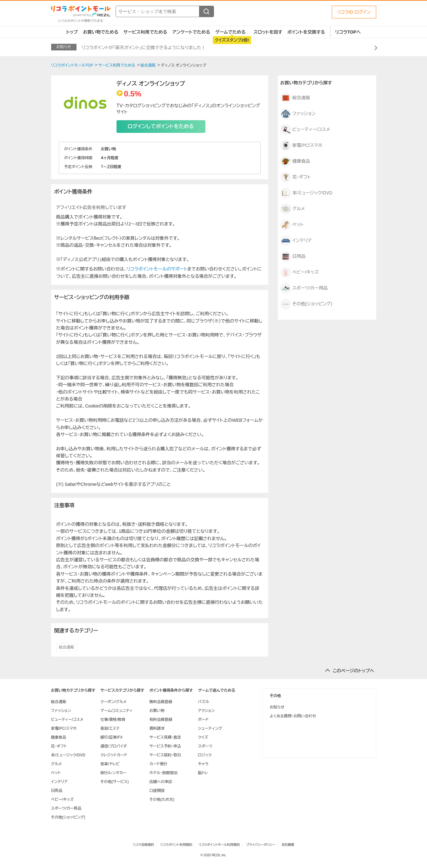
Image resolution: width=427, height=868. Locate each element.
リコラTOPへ (348, 32)
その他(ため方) (162, 799)
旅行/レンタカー (113, 773)
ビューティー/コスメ (305, 130)
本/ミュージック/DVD (306, 193)
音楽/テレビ (110, 764)
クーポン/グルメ (113, 702)
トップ (72, 32)
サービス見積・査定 (165, 737)
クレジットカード (114, 755)
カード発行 (158, 764)
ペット (292, 225)
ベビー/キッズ (300, 272)
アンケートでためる (191, 32)
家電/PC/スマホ (301, 146)
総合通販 (67, 647)
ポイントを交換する (306, 32)
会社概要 (288, 845)
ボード (203, 720)
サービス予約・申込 (165, 746)
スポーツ (205, 746)
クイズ (203, 737)
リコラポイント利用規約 (176, 845)
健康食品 (295, 161)
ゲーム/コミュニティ (116, 711)
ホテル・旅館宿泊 (163, 773)
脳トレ (203, 773)
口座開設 (157, 791)
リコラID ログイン (354, 12)
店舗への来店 (161, 782)
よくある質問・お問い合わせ (293, 716)
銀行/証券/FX (111, 737)
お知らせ (277, 707)
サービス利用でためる (145, 32)
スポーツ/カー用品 (304, 288)
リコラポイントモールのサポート (157, 269)
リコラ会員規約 (143, 845)
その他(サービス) (114, 782)
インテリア (296, 241)
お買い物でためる (101, 32)
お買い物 (157, 711)
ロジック (205, 755)
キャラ (203, 764)
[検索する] (206, 11)
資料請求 (157, 728)
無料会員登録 (161, 702)
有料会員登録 (161, 720)
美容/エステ (110, 728)
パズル (203, 702)
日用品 (293, 257)
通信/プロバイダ (113, 746)
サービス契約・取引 (165, 755)
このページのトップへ (354, 671)
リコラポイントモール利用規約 (219, 845)
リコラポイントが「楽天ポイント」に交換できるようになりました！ (144, 48)
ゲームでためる (230, 32)
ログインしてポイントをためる (161, 126)
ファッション (298, 114)
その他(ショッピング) (306, 304)
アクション (206, 711)
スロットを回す (268, 32)
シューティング (210, 728)
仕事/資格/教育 (113, 720)
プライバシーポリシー (261, 845)
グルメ (293, 209)
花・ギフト (296, 177)
